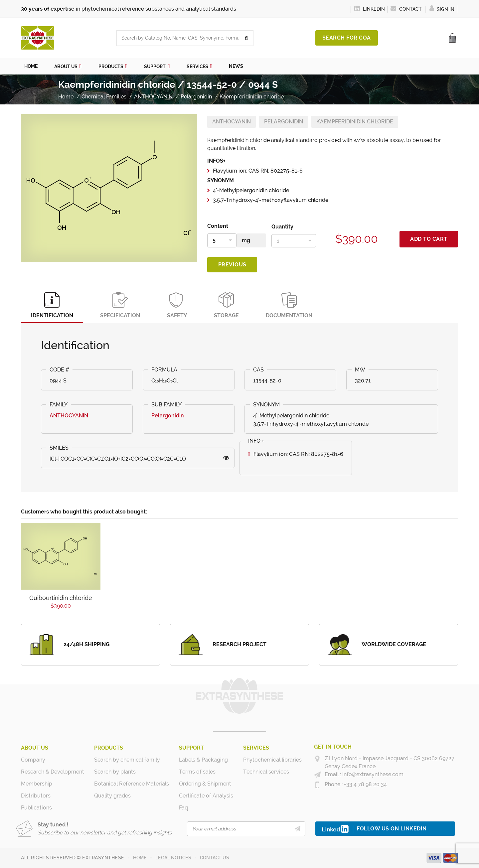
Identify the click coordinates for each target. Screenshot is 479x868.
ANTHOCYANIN (232, 122)
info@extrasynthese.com (372, 774)
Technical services (266, 772)
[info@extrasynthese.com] (317, 775)
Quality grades (112, 796)
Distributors (36, 796)
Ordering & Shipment (205, 784)
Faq (183, 808)
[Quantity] (294, 241)
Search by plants (115, 772)
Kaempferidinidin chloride (355, 122)
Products (109, 748)
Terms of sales (197, 772)
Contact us (215, 858)
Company (33, 760)
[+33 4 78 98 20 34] (317, 785)
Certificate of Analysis (206, 796)
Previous (232, 265)
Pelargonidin (284, 122)
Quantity (282, 227)
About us (35, 748)
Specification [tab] (120, 305)
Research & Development (53, 772)
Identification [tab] (52, 305)
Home (140, 858)
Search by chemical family (127, 760)
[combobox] (178, 38)
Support (191, 748)
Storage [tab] (226, 305)
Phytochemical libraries (272, 760)
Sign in (442, 9)
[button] (68, 66)
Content (218, 226)
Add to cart (429, 239)
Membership (37, 784)
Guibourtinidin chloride (61, 598)
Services (256, 748)
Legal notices (173, 858)
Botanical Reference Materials (132, 784)
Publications (36, 808)
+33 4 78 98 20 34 (365, 784)
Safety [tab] (177, 305)
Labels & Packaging (203, 760)
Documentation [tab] (289, 305)
